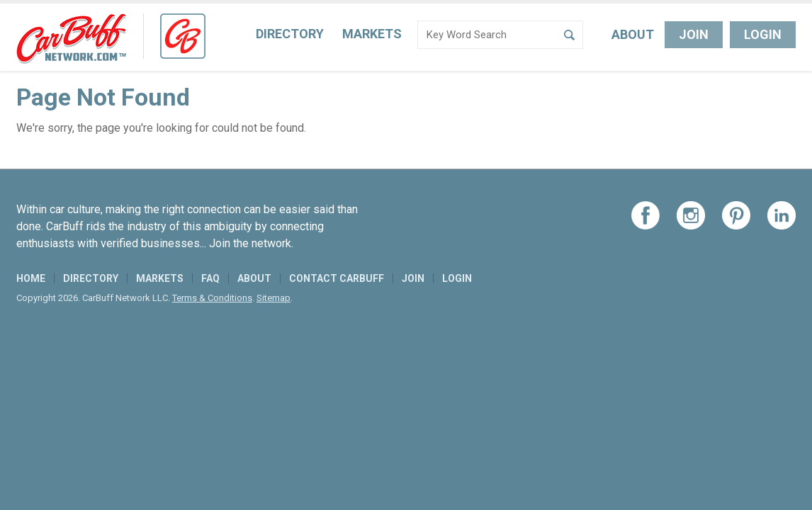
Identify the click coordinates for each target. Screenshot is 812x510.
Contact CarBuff (337, 278)
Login (763, 34)
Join (694, 34)
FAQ (210, 278)
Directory (290, 34)
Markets (372, 34)
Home (31, 278)
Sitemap (274, 298)
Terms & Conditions (212, 298)
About (633, 34)
